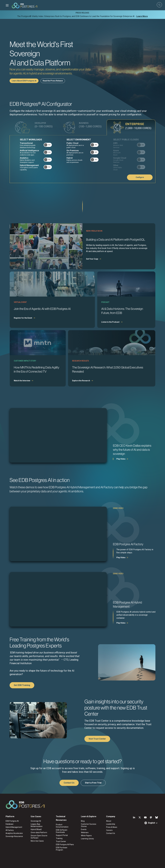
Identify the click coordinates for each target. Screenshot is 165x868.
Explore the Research (81, 381)
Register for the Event (23, 318)
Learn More (142, 16)
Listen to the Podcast (110, 322)
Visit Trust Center (97, 739)
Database (10, 824)
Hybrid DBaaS (36, 829)
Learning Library (87, 839)
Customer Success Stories (89, 825)
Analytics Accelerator (14, 833)
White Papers (86, 836)
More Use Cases (37, 841)
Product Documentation (62, 826)
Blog (83, 821)
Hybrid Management (14, 827)
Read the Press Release (53, 81)
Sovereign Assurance (14, 836)
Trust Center (61, 841)
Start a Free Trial (93, 783)
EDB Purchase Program (62, 849)
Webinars (85, 832)
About (109, 821)
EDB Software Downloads (62, 831)
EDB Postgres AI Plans (65, 844)
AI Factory (10, 830)
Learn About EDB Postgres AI (24, 81)
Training (59, 838)
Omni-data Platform (39, 832)
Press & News (112, 827)
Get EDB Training (22, 685)
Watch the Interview (22, 381)
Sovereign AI (36, 821)
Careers (109, 830)
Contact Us (69, 783)
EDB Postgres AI (12, 821)
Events (84, 829)
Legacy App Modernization (37, 825)
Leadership (111, 824)
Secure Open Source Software (39, 837)
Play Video (121, 459)
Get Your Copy (92, 259)
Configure (140, 177)
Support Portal (62, 835)
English (152, 823)
